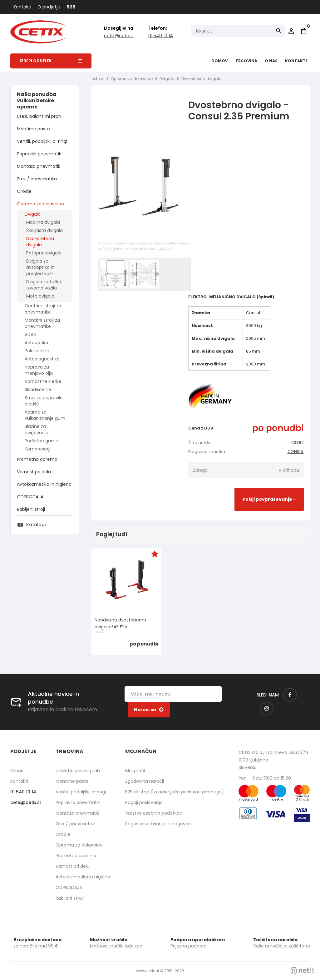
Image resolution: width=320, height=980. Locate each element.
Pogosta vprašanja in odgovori (158, 824)
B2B (71, 7)
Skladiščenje (38, 389)
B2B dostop (174, 792)
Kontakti (22, 7)
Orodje (24, 191)
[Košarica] (304, 31)
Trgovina (246, 61)
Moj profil (135, 771)
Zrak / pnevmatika (37, 179)
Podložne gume (42, 441)
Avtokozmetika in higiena (44, 484)
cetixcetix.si (119, 36)
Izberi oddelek (51, 61)
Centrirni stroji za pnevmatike (43, 309)
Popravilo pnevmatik (39, 154)
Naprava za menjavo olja (39, 370)
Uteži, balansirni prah (39, 116)
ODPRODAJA (30, 497)
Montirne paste (33, 129)
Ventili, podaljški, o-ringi (42, 141)
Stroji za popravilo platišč (44, 401)
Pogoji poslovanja (144, 802)
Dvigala (33, 214)
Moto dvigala (40, 296)
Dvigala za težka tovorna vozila (44, 285)
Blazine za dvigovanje (37, 430)
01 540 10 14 (161, 36)
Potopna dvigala (44, 253)
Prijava (291, 31)
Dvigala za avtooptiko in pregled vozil (40, 267)
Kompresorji (37, 449)
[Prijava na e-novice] (149, 710)
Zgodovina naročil (145, 781)
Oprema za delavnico (40, 204)
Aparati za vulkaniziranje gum (45, 415)
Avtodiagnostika (42, 359)
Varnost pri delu (34, 472)
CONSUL (296, 452)
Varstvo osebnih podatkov (154, 813)
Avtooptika (36, 343)
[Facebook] (290, 695)
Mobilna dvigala (43, 222)
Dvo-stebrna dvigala (40, 242)
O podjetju (49, 7)
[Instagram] (267, 709)
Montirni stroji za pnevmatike (42, 323)
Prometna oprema (37, 459)
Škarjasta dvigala (44, 230)
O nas (271, 61)
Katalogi (36, 525)
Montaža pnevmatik (39, 166)
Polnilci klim (37, 351)
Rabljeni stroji (31, 509)
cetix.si (98, 79)
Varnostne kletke (43, 381)
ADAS (30, 334)
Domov (220, 61)
